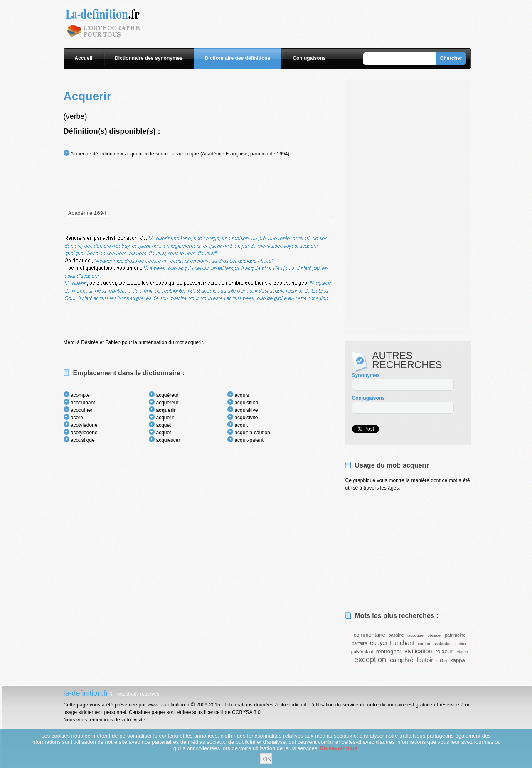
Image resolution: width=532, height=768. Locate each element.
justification (442, 644)
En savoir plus (339, 748)
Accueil (84, 58)
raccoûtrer (416, 635)
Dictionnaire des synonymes (149, 58)
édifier (442, 661)
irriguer (462, 652)
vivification (418, 651)
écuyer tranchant (392, 643)
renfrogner (389, 651)
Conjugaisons (309, 58)
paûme (461, 644)
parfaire (359, 643)
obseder (435, 635)
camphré (401, 660)
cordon (424, 644)
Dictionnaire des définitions (238, 58)
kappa (458, 660)
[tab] (87, 213)
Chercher (451, 58)
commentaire (369, 635)
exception (370, 660)
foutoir (425, 660)
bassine (396, 635)
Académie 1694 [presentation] (87, 213)
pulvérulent (362, 652)
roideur (444, 651)
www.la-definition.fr (169, 705)
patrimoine (455, 635)
